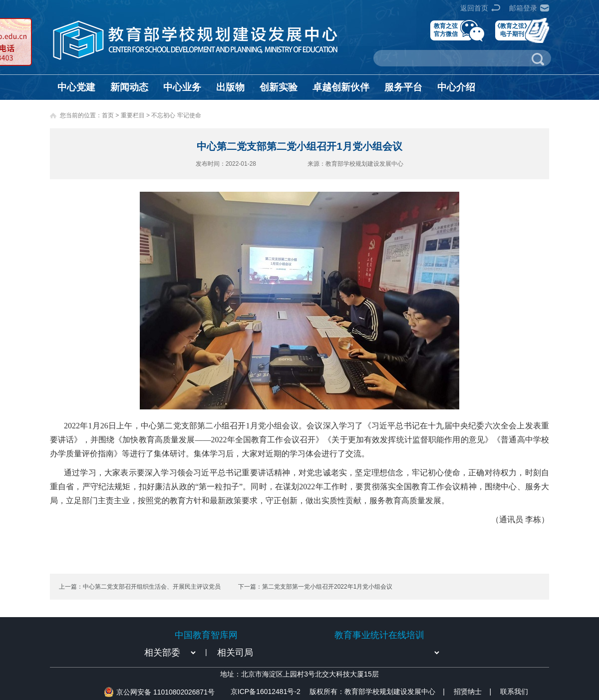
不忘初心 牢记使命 (176, 115)
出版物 (230, 87)
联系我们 (514, 692)
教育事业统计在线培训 (379, 635)
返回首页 (474, 8)
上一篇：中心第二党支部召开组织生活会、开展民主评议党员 (140, 587)
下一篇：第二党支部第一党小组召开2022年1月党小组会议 (315, 587)
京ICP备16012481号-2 (266, 692)
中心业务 (182, 87)
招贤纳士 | (472, 692)
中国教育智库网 (206, 635)
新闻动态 (129, 87)
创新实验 (279, 87)
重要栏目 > (136, 115)
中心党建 (76, 87)
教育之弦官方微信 (446, 30)
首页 (108, 115)
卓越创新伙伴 (341, 87)
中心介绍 (456, 87)
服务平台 (403, 87)
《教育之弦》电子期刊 (512, 30)
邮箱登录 (523, 8)
